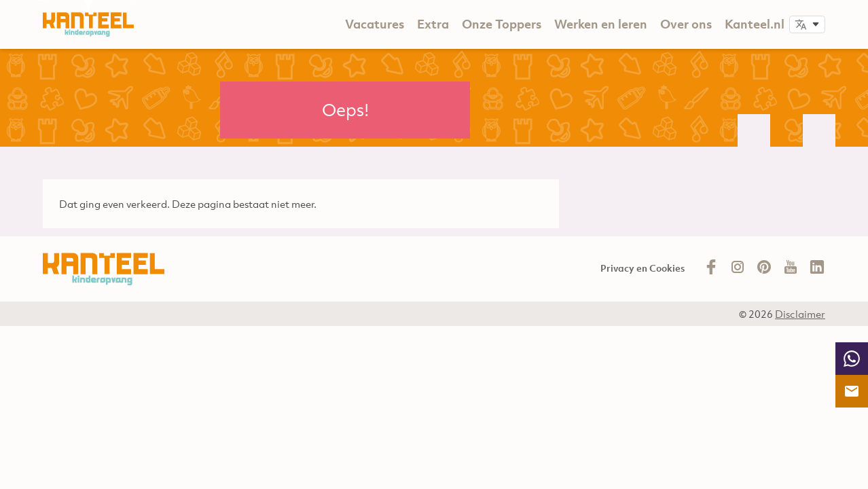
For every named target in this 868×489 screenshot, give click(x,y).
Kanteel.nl (755, 24)
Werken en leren (601, 24)
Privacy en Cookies (643, 268)
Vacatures (375, 24)
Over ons (686, 24)
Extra (433, 24)
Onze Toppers (502, 24)
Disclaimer (800, 314)
